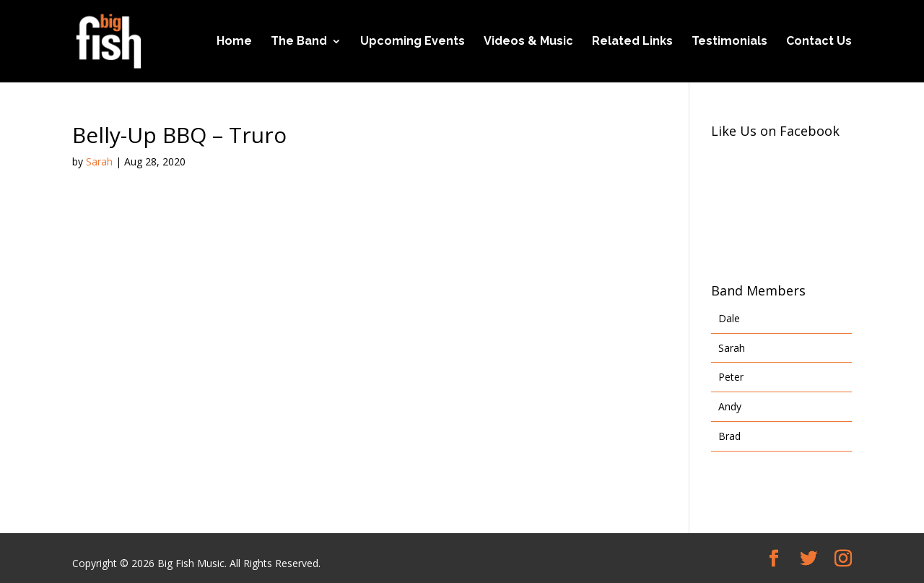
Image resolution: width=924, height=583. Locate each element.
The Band (299, 42)
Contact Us (819, 42)
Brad (729, 436)
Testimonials (729, 42)
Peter (731, 377)
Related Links (632, 42)
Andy (730, 406)
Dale (729, 318)
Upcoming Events (413, 42)
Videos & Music (528, 42)
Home (234, 42)
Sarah (99, 161)
